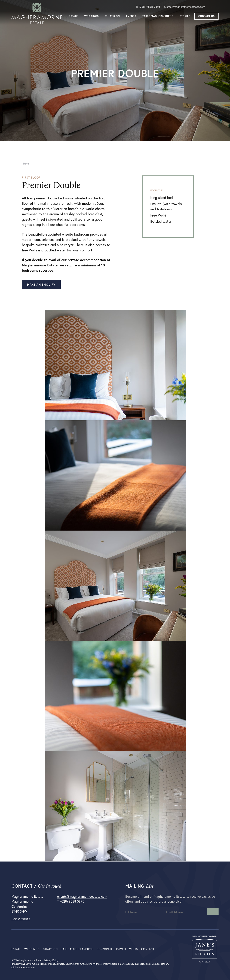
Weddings (91, 16)
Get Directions (21, 919)
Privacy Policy (51, 960)
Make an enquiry (41, 284)
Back (25, 164)
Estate (73, 16)
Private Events (127, 949)
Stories (185, 16)
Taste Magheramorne (158, 16)
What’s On (112, 16)
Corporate (105, 949)
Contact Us (206, 16)
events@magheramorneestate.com (184, 7)
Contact (148, 949)
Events (131, 16)
